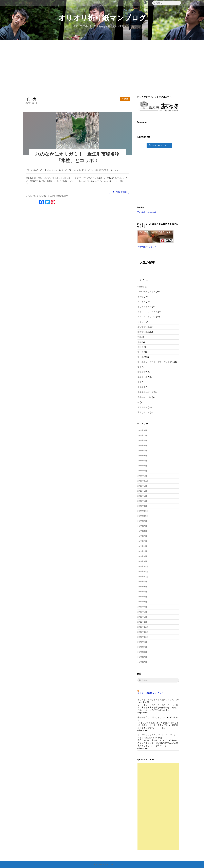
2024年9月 (142, 451)
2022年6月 (142, 536)
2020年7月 (142, 652)
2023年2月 (142, 501)
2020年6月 (142, 657)
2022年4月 (142, 546)
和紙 (140, 337)
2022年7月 (142, 531)
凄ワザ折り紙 (144, 327)
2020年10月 (143, 637)
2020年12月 (143, 627)
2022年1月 (142, 561)
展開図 (141, 347)
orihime (141, 287)
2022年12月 (143, 511)
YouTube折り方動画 (146, 291)
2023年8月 (142, 486)
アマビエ (142, 302)
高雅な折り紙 (144, 412)
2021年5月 (142, 602)
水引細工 (142, 387)
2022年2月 (142, 556)
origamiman (52, 170)
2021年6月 (142, 597)
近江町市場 (104, 170)
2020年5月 (142, 662)
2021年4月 (142, 607)
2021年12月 (143, 566)
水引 (140, 382)
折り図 (141, 352)
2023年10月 (143, 481)
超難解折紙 (143, 407)
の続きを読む (119, 192)
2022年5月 (142, 541)
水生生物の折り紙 (146, 392)
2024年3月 (142, 476)
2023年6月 (142, 491)
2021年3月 (142, 612)
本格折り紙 (143, 377)
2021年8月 (142, 587)
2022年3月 (142, 551)
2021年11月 (143, 571)
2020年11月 (143, 632)
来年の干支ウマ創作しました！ (152, 717)
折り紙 (64, 170)
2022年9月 (142, 521)
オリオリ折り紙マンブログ (102, 18)
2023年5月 (142, 496)
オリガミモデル (145, 307)
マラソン (142, 322)
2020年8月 (142, 647)
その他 (141, 297)
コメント (116, 170)
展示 (140, 342)
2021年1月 (142, 622)
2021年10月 (143, 577)
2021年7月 (142, 592)
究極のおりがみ (145, 397)
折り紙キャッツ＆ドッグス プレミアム (156, 362)
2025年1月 (142, 446)
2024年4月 (142, 471)
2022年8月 (142, 526)
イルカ (75, 170)
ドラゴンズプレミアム (148, 312)
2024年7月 (142, 461)
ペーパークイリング (147, 317)
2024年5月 (142, 466)
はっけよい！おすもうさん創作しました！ (157, 700)
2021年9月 (142, 582)
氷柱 (96, 170)
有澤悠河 (142, 372)
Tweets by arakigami (147, 212)
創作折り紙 (143, 332)
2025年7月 (142, 430)
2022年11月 (143, 516)
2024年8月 (142, 456)
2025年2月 (142, 440)
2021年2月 (142, 617)
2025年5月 (142, 435)
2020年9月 (142, 642)
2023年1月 (142, 506)
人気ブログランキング (147, 247)
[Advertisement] (102, 68)
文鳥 (140, 367)
